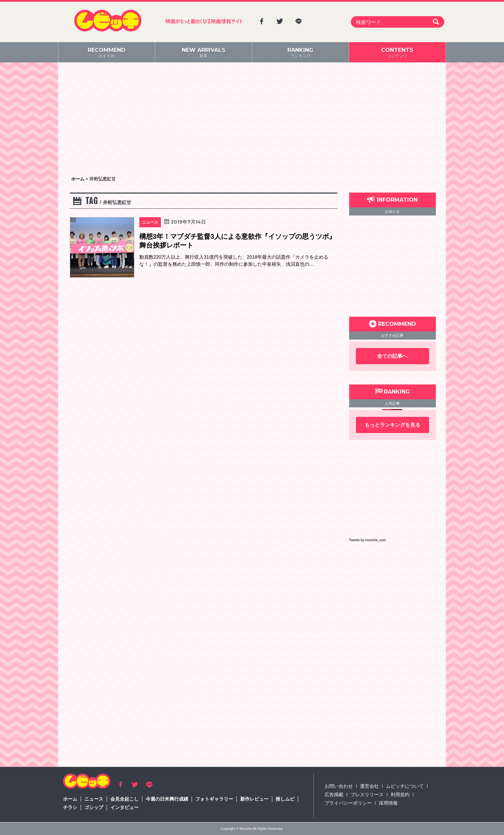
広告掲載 (334, 795)
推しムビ (285, 799)
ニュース (94, 799)
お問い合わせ (339, 786)
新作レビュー (254, 799)
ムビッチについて (405, 786)
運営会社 (369, 786)
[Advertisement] (252, 120)
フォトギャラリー (214, 799)
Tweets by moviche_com (368, 540)
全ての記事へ (392, 356)
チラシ (70, 807)
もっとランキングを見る (393, 425)
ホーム (70, 799)
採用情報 (388, 803)
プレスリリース (367, 795)
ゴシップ (94, 807)
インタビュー (124, 807)
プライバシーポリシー (348, 803)
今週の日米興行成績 (167, 799)
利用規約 (400, 795)
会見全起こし (124, 799)
